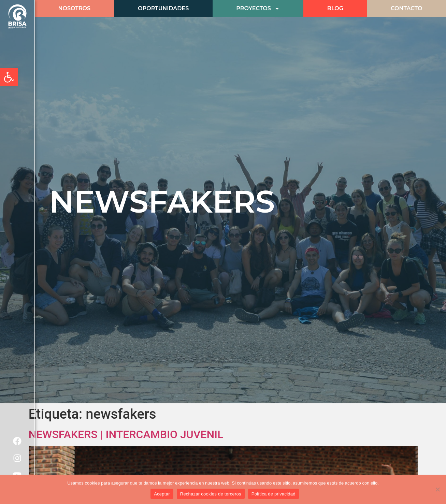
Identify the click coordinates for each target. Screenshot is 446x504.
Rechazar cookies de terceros (211, 494)
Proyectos (258, 9)
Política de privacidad (274, 494)
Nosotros (74, 8)
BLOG (335, 8)
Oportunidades (163, 8)
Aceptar (162, 494)
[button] (9, 77)
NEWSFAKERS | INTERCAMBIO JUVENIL (126, 434)
